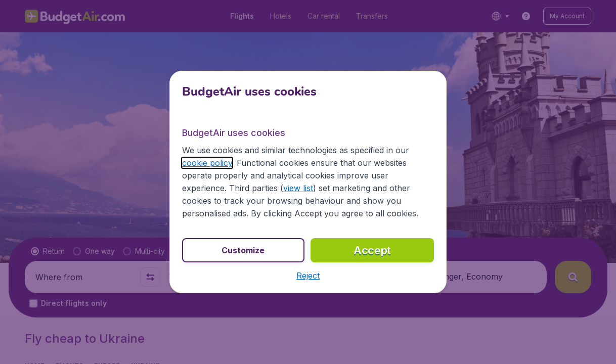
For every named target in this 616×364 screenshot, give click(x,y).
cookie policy (207, 163)
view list (298, 188)
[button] (308, 276)
